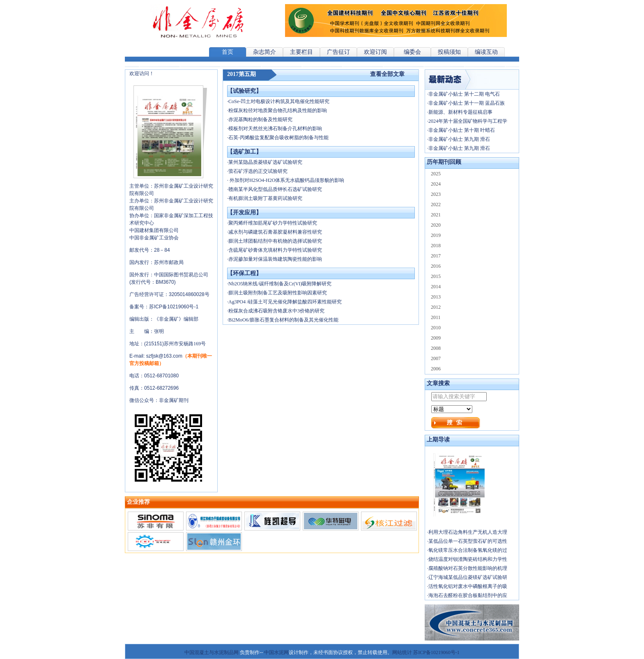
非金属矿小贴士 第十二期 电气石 (464, 94)
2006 (436, 369)
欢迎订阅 (375, 52)
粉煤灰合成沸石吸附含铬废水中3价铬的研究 (276, 311)
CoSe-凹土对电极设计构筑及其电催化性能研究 (279, 101)
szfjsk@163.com (164, 356)
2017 (436, 256)
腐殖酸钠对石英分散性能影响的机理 (468, 568)
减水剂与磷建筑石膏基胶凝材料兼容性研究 (275, 232)
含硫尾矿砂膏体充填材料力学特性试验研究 (275, 250)
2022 (436, 204)
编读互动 (486, 52)
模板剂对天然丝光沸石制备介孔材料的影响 (275, 129)
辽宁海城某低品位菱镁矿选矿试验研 (468, 577)
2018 (436, 246)
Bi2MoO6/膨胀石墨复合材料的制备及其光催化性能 (283, 320)
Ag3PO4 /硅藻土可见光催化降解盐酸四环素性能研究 (285, 302)
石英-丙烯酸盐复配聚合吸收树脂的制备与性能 (278, 138)
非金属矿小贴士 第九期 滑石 (459, 139)
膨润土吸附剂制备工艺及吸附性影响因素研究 (278, 293)
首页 (228, 52)
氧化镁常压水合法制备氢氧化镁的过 (468, 550)
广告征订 (338, 52)
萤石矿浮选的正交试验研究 (258, 171)
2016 (436, 266)
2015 (436, 276)
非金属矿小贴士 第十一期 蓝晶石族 (467, 103)
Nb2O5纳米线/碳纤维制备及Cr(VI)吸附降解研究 (280, 284)
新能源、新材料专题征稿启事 (460, 112)
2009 (436, 338)
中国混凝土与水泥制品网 (212, 652)
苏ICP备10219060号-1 (436, 652)
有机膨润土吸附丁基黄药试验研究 (265, 198)
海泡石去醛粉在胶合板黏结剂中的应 (468, 595)
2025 (436, 174)
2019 (436, 235)
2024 (436, 184)
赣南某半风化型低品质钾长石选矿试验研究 (275, 189)
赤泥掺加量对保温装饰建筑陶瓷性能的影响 (275, 259)
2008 (436, 348)
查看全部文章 (387, 74)
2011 (436, 317)
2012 (436, 307)
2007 (436, 358)
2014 (436, 287)
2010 (436, 328)
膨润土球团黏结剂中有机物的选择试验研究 (275, 241)
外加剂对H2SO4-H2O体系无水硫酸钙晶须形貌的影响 (286, 180)
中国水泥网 (276, 652)
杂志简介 (264, 52)
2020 (436, 225)
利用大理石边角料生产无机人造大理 (468, 532)
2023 (436, 194)
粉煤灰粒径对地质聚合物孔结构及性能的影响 (278, 110)
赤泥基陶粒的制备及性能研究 (260, 119)
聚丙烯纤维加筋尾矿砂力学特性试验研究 (273, 223)
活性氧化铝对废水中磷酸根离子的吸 (468, 586)
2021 (436, 215)
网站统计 (402, 652)
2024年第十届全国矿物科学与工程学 (468, 121)
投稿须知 (449, 52)
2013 (436, 297)
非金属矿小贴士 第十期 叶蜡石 (462, 130)
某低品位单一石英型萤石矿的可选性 (468, 541)
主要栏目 (301, 52)
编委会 (412, 52)
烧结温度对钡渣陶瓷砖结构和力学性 (468, 559)
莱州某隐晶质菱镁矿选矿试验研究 (265, 162)
